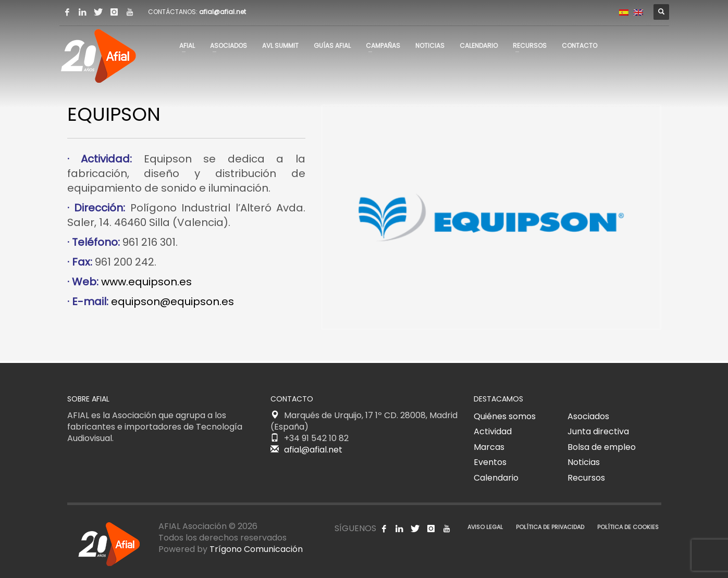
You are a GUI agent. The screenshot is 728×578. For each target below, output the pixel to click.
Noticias (584, 462)
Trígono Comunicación (256, 549)
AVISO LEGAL (485, 527)
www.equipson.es (146, 282)
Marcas (489, 447)
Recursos (586, 478)
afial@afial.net (223, 12)
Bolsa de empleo (602, 447)
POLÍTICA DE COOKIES (628, 527)
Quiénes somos (505, 416)
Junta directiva (598, 431)
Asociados (588, 416)
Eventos (490, 462)
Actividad (493, 431)
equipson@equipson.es (172, 301)
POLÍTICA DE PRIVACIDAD (550, 527)
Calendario (496, 478)
